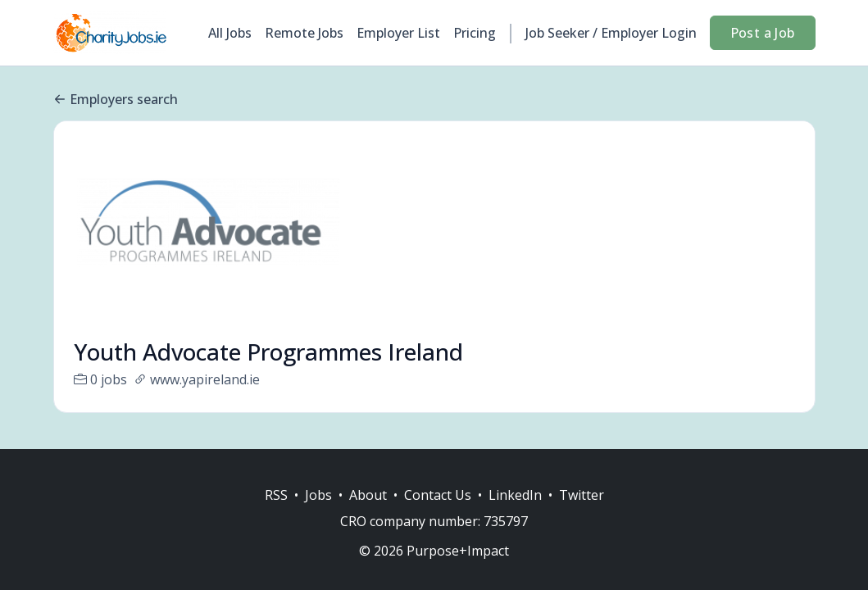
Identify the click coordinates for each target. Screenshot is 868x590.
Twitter (582, 495)
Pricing (475, 33)
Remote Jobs (304, 33)
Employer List (398, 33)
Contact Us (438, 495)
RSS (276, 495)
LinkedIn (515, 495)
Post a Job (763, 33)
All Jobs (230, 33)
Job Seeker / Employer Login (611, 33)
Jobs (318, 495)
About (368, 495)
